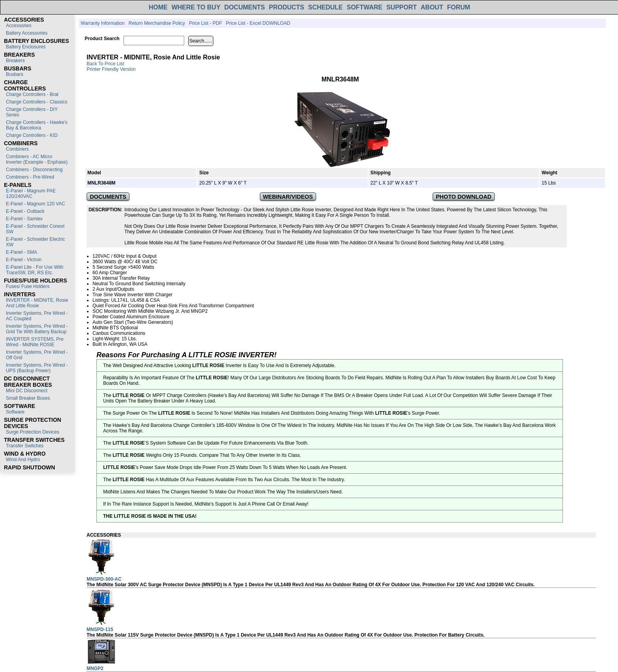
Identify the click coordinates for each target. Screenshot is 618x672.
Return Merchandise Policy (157, 23)
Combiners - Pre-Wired (30, 177)
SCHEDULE (326, 7)
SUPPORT (401, 7)
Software (15, 412)
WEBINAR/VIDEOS (288, 197)
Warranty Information (103, 23)
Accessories (19, 26)
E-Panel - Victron (24, 260)
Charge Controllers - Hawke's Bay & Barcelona (37, 125)
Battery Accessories (27, 33)
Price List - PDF (205, 23)
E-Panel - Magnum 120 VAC (36, 204)
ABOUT (432, 7)
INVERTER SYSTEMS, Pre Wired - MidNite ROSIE (35, 342)
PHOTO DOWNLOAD (463, 197)
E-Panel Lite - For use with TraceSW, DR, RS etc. (35, 270)
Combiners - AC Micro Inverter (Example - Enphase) (37, 159)
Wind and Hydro (23, 460)
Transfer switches (25, 446)
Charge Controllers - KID (32, 135)
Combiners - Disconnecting (34, 170)
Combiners (17, 149)
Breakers (15, 61)
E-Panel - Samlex (24, 219)
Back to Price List (105, 64)
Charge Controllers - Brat (32, 94)
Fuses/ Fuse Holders (28, 286)
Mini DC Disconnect (27, 391)
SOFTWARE (365, 7)
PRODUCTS (287, 7)
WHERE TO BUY (196, 7)
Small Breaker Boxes (28, 398)
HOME (158, 7)
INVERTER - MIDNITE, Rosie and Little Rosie (37, 303)
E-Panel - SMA (21, 252)
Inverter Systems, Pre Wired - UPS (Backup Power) (37, 368)
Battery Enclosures (26, 47)
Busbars (15, 74)
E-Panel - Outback (25, 211)
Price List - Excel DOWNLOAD (258, 23)
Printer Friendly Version (111, 69)
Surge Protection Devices (32, 432)
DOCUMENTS (245, 7)
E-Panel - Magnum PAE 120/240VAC (31, 194)
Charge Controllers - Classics (37, 102)
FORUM (459, 7)
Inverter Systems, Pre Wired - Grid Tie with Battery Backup (37, 329)
